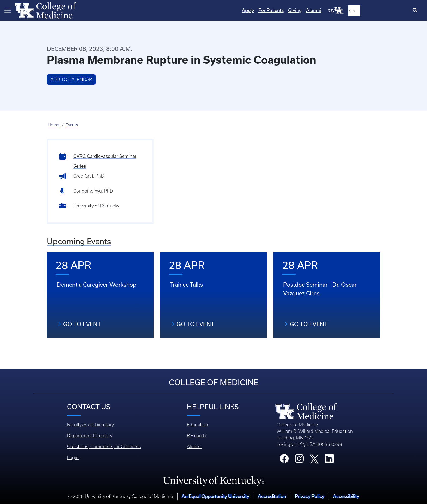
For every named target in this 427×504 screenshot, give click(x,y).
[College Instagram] (299, 460)
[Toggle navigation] (8, 10)
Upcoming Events (79, 241)
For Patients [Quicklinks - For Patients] (328, 10)
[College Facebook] (284, 460)
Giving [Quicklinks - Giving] (352, 10)
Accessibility (346, 496)
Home (54, 125)
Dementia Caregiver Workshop (97, 285)
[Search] (416, 10)
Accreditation (272, 496)
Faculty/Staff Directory (90, 425)
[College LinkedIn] (329, 460)
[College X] (314, 459)
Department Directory (90, 436)
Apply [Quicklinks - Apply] (305, 10)
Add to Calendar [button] (71, 80)
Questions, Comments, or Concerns (104, 447)
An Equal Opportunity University (215, 496)
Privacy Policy (310, 496)
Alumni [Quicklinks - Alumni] (370, 10)
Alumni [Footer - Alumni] (194, 447)
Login (73, 457)
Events (72, 125)
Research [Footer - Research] (196, 436)
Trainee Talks (186, 285)
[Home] (46, 10)
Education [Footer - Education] (197, 425)
